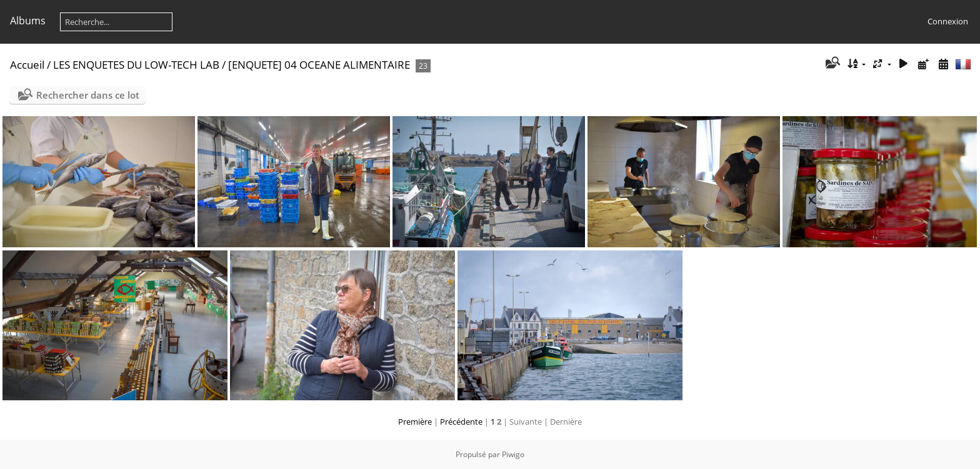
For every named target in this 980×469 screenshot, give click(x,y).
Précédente (461, 422)
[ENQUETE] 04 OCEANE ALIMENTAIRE (319, 65)
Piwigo (513, 454)
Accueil (27, 65)
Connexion (948, 21)
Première (415, 422)
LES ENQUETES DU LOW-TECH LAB (136, 65)
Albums (28, 21)
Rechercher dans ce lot (88, 95)
